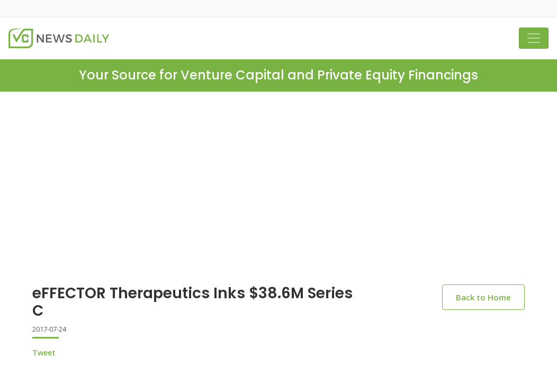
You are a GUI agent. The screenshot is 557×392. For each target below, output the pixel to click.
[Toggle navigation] (534, 38)
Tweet (44, 353)
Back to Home (483, 297)
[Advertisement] (278, 197)
